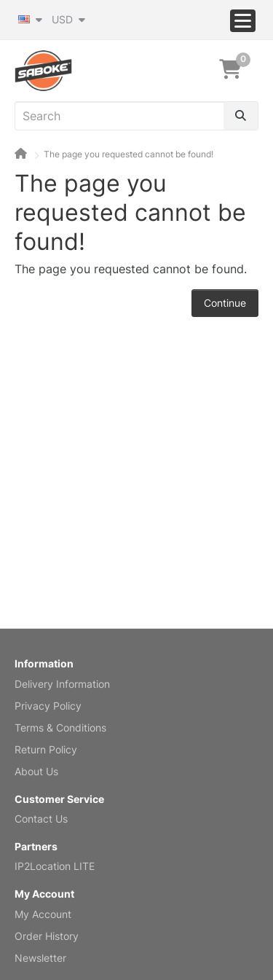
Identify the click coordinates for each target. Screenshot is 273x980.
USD (68, 19)
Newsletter (40, 958)
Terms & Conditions (60, 728)
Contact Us (41, 819)
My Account (43, 914)
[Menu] (243, 21)
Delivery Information (62, 684)
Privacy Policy (48, 706)
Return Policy (46, 749)
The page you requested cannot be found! (128, 154)
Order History (47, 936)
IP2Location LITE (55, 866)
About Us (36, 771)
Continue (225, 303)
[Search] (241, 116)
